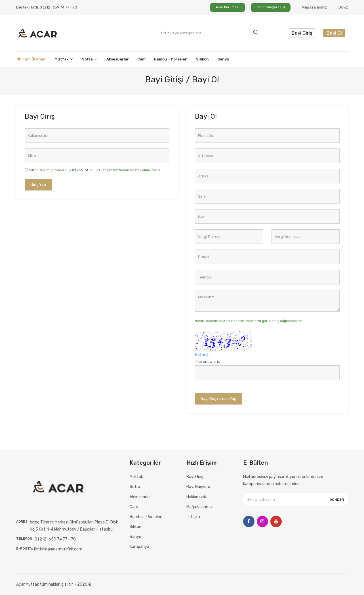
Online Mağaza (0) (271, 7)
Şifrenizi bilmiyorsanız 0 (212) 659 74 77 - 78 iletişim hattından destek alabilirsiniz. (93, 170)
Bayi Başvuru (198, 487)
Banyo (223, 59)
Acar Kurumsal (228, 7)
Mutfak (64, 59)
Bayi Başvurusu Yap (218, 399)
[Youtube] (276, 521)
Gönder (337, 500)
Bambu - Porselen (171, 59)
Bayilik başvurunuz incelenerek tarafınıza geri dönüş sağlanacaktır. (249, 321)
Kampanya (139, 547)
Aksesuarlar (118, 59)
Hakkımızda (197, 497)
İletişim (193, 517)
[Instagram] (262, 521)
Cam (141, 59)
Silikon (202, 59)
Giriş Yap (38, 185)
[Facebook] (249, 521)
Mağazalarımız (314, 7)
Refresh (202, 355)
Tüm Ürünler (31, 59)
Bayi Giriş (302, 33)
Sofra (90, 59)
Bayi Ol (334, 33)
